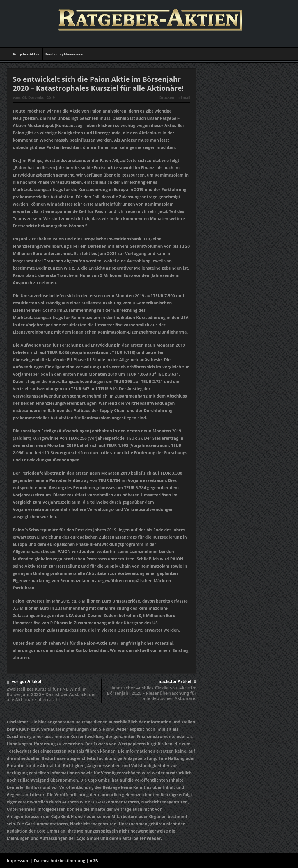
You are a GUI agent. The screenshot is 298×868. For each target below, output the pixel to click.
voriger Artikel (24, 683)
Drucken (166, 98)
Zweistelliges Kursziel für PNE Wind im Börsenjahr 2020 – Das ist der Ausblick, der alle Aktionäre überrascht (51, 694)
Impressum (18, 861)
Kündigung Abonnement (65, 54)
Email (185, 98)
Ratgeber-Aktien (25, 54)
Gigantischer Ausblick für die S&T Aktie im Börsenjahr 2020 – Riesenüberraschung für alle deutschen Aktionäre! (152, 693)
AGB (94, 861)
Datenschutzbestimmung (60, 861)
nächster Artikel (177, 681)
